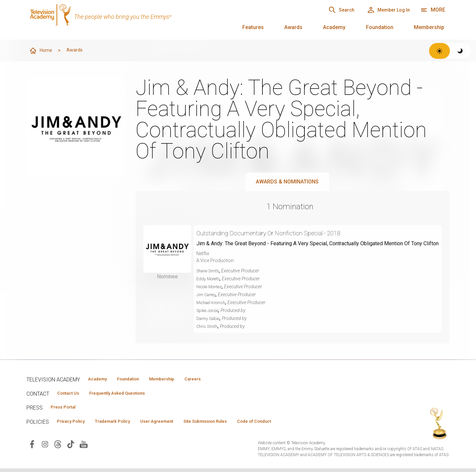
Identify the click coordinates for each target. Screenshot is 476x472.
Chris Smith (208, 327)
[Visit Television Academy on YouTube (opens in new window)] (84, 447)
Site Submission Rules (235, 424)
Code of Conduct (293, 424)
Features (253, 27)
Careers (219, 379)
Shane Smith (210, 271)
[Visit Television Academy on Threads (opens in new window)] (58, 447)
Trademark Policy (125, 424)
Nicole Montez (211, 287)
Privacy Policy (75, 424)
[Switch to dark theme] (460, 51)
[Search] (324, 10)
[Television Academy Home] (130, 20)
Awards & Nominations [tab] (287, 182)
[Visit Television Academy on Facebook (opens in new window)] (32, 447)
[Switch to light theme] (439, 51)
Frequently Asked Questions (129, 394)
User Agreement (178, 424)
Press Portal (67, 409)
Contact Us (71, 394)
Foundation (380, 27)
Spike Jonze (209, 311)
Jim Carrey (207, 295)
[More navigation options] (433, 10)
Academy (334, 27)
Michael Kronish (213, 303)
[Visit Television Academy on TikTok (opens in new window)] (71, 447)
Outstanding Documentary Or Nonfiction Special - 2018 (284, 233)
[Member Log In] (382, 10)
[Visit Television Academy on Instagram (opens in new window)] (45, 447)
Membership (429, 27)
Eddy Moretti (209, 279)
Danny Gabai (210, 319)
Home (42, 51)
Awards (293, 27)
